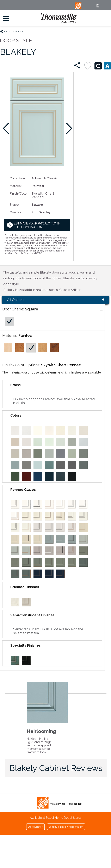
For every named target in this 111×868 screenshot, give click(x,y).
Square (32, 309)
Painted (25, 335)
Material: (16, 186)
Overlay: (16, 212)
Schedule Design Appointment (66, 827)
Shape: (15, 205)
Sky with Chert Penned (61, 365)
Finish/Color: (19, 193)
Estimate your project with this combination (37, 225)
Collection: (18, 178)
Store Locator (35, 827)
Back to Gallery (14, 32)
